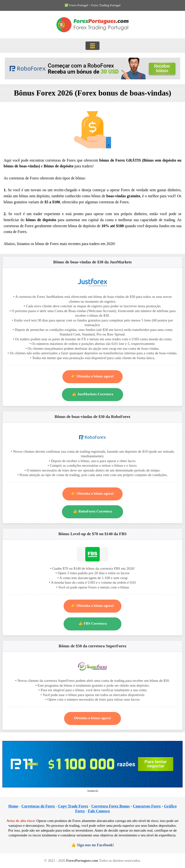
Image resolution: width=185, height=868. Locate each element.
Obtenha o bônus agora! (93, 718)
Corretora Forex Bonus (110, 806)
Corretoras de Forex (38, 806)
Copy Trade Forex (73, 806)
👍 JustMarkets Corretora (92, 394)
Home (13, 806)
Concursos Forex (147, 806)
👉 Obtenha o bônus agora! (92, 376)
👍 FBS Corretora (93, 623)
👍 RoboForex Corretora (93, 511)
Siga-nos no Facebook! (95, 845)
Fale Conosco (99, 811)
